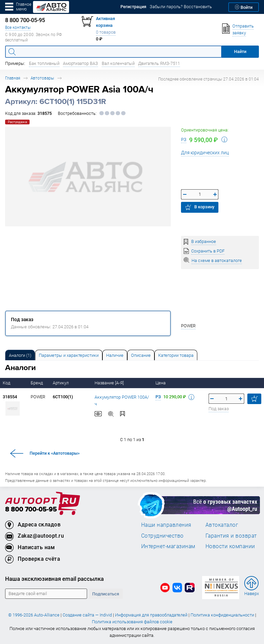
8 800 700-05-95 (31, 510)
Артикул (61, 383)
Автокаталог (222, 525)
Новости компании (230, 546)
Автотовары (42, 78)
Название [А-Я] (110, 383)
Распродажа (17, 122)
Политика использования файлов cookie (132, 622)
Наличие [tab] (115, 355)
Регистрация (133, 7)
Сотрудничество (162, 536)
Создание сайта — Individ (87, 615)
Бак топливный (44, 63)
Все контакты (18, 27)
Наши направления (166, 525)
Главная (13, 78)
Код (7, 383)
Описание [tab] (141, 355)
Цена (161, 383)
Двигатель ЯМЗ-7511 (159, 63)
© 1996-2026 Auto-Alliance (34, 615)
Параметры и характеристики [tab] (69, 355)
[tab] (20, 355)
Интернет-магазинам (168, 546)
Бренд (37, 383)
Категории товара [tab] (176, 355)
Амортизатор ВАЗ (80, 63)
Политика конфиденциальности (222, 615)
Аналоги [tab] (20, 355)
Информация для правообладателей (151, 615)
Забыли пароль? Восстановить (181, 7)
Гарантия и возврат (231, 536)
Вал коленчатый (118, 63)
